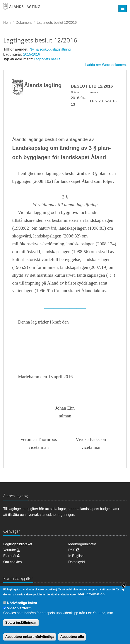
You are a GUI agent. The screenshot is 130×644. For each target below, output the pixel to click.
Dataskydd (77, 562)
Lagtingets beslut (47, 59)
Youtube (12, 550)
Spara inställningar (21, 626)
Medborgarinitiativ (82, 544)
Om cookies (12, 562)
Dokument (24, 23)
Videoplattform (19, 612)
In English (76, 556)
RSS (74, 550)
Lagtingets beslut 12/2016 (57, 23)
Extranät (11, 556)
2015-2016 (32, 54)
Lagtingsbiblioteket (18, 544)
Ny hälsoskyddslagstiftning (50, 49)
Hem (7, 23)
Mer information (92, 598)
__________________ (65, 306)
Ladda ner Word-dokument (106, 65)
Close (124, 590)
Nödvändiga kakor (22, 607)
